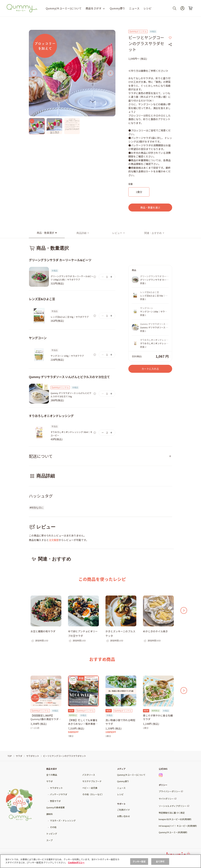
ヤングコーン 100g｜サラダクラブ (67, 356)
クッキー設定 (139, 861)
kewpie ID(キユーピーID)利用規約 (175, 819)
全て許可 (160, 861)
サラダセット (56, 788)
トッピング (52, 834)
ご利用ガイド (124, 810)
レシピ (147, 8)
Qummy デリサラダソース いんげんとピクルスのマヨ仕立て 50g (71, 395)
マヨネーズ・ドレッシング (63, 821)
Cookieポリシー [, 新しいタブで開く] (76, 862)
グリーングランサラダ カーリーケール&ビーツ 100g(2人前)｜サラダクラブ (72, 278)
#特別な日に (37, 508)
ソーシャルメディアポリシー (173, 806)
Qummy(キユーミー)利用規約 (173, 832)
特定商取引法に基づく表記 (172, 813)
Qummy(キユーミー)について (64, 8)
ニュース (134, 8)
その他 (53, 827)
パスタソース (89, 775)
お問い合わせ (124, 816)
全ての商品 (52, 775)
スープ (49, 840)
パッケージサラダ (59, 794)
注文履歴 (54, 540)
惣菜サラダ (55, 801)
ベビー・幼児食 (90, 788)
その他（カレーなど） (93, 794)
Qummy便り (117, 8)
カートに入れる (150, 369)
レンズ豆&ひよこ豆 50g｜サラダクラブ (70, 317)
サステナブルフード (92, 781)
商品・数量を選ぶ (150, 207)
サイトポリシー (166, 799)
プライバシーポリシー (169, 791)
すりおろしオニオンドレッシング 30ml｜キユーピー (71, 434)
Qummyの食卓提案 (55, 807)
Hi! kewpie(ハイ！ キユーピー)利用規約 (178, 826)
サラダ (50, 781)
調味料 (50, 814)
